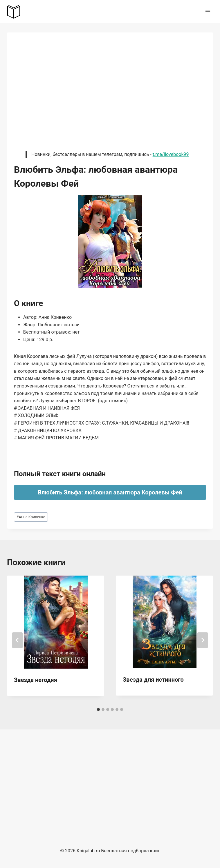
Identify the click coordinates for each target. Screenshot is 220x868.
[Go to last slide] (17, 640)
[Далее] (203, 640)
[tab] (98, 709)
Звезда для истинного (153, 680)
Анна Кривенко (31, 517)
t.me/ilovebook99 (171, 154)
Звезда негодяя (36, 680)
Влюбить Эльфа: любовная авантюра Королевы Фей (110, 492)
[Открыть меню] (208, 11)
